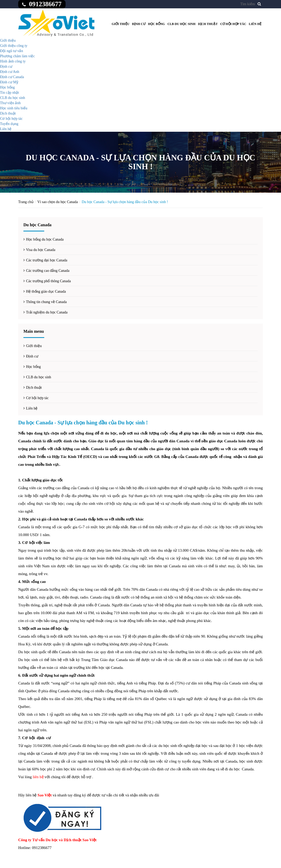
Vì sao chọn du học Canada (58, 202)
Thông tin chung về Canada (46, 302)
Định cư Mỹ (9, 82)
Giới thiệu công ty (14, 46)
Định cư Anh (10, 72)
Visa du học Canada (41, 250)
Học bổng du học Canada (45, 239)
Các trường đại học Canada (47, 260)
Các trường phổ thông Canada (48, 281)
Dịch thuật (208, 24)
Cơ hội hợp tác (233, 24)
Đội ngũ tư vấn (11, 51)
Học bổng (157, 24)
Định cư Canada (12, 77)
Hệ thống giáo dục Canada (46, 291)
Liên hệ (255, 24)
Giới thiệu (120, 24)
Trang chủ (26, 202)
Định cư (139, 24)
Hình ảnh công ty (13, 61)
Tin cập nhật (9, 93)
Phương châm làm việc (17, 56)
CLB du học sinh (181, 24)
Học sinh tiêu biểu (14, 108)
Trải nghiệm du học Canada (47, 312)
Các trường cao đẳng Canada (48, 271)
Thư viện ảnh (10, 103)
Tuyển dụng (9, 124)
